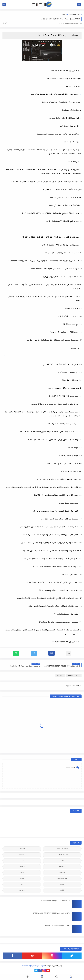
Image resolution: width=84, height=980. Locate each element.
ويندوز (22, 878)
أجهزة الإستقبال (75, 15)
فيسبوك (62, 873)
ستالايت (62, 867)
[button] (52, 653)
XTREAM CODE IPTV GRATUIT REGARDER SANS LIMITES (52, 913)
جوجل (22, 861)
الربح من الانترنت (62, 855)
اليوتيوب (22, 855)
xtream (22, 890)
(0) (5, 23)
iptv (22, 884)
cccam (62, 884)
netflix (62, 890)
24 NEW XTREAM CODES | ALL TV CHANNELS (55, 901)
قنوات (22, 873)
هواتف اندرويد (62, 878)
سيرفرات (22, 867)
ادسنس (64, 15)
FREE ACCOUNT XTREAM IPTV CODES (58, 926)
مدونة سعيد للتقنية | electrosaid (34, 966)
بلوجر (62, 861)
